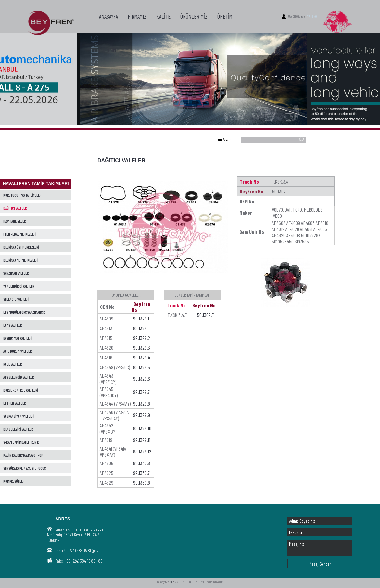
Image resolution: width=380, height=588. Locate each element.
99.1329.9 (142, 415)
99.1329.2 (142, 338)
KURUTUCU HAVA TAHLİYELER (22, 195)
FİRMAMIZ (137, 16)
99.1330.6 (142, 463)
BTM (172, 582)
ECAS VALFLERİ (13, 325)
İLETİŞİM (108, 50)
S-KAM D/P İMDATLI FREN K (21, 442)
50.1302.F (205, 315)
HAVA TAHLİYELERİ (15, 221)
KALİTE (163, 16)
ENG (314, 16)
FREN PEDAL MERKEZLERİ (20, 234)
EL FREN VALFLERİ (15, 403)
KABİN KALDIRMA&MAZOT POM (23, 455)
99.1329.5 (142, 367)
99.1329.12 (142, 451)
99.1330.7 (141, 473)
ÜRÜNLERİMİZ (194, 16)
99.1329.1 (141, 318)
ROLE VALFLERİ (13, 364)
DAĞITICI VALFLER (15, 208)
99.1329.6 (142, 379)
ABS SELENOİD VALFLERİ (19, 377)
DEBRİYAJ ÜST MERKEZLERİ (21, 247)
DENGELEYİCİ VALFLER (18, 429)
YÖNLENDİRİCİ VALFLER (19, 286)
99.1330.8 (142, 483)
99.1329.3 (142, 348)
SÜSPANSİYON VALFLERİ (19, 416)
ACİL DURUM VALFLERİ (18, 351)
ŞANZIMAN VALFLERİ (16, 273)
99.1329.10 (142, 428)
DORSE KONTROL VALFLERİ (21, 390)
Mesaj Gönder (320, 564)
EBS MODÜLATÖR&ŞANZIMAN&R (24, 312)
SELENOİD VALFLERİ (16, 299)
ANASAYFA (108, 16)
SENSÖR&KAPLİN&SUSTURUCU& (25, 468)
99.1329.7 (141, 392)
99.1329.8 (142, 404)
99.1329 (140, 328)
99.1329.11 (142, 440)
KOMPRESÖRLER (14, 481)
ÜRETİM (225, 16)
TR (309, 16)
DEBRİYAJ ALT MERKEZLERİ (21, 260)
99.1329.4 (142, 357)
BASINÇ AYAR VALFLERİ (18, 338)
